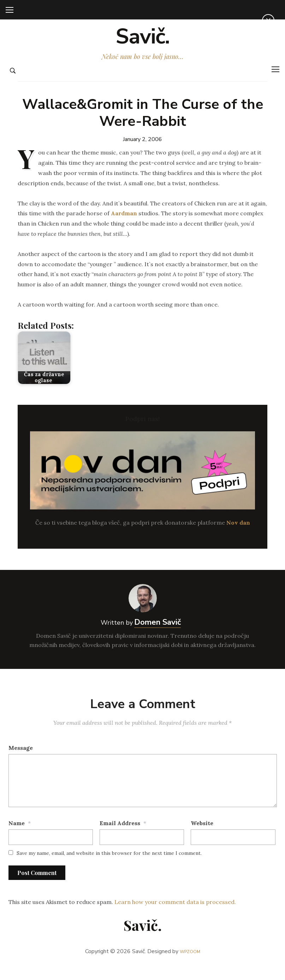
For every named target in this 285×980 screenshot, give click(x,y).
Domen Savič (158, 635)
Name (17, 836)
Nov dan (238, 536)
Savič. (142, 43)
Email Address (120, 836)
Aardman (124, 227)
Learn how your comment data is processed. (175, 915)
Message (21, 761)
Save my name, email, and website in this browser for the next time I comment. (109, 866)
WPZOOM (190, 964)
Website (202, 836)
